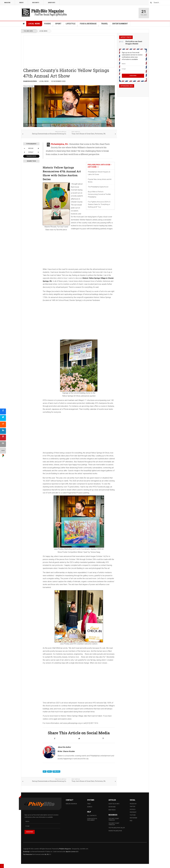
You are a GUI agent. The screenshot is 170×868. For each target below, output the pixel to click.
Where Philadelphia (115, 831)
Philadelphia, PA (59, 144)
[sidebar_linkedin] (3, 431)
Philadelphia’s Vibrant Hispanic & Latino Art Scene (99, 173)
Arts (50, 771)
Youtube (133, 815)
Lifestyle (72, 24)
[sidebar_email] (3, 444)
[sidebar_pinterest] (3, 437)
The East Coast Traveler (114, 819)
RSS (131, 821)
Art (45, 771)
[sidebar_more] (3, 450)
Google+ (133, 809)
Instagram (133, 818)
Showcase (112, 807)
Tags (89, 804)
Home (24, 24)
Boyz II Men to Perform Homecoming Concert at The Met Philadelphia (99, 194)
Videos (21, 3)
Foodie (49, 24)
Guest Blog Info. (114, 804)
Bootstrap (26, 852)
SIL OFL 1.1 (48, 854)
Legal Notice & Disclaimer (92, 819)
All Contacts (92, 816)
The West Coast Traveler (114, 824)
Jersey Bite (51, 3)
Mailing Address (71, 804)
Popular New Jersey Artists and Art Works (100, 181)
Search (90, 807)
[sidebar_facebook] (3, 411)
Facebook (133, 804)
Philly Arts (56, 771)
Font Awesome (28, 854)
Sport (58, 24)
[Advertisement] (69, 51)
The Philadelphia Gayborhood (98, 187)
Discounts (36, 3)
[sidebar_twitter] (3, 418)
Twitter (132, 807)
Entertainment (120, 24)
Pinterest (133, 812)
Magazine (7, 3)
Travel (106, 24)
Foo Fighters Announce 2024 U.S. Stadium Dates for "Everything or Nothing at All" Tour (99, 204)
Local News (35, 24)
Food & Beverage (89, 24)
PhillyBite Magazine (65, 849)
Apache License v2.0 (72, 852)
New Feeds (112, 810)
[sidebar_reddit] (3, 424)
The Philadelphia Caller (117, 828)
